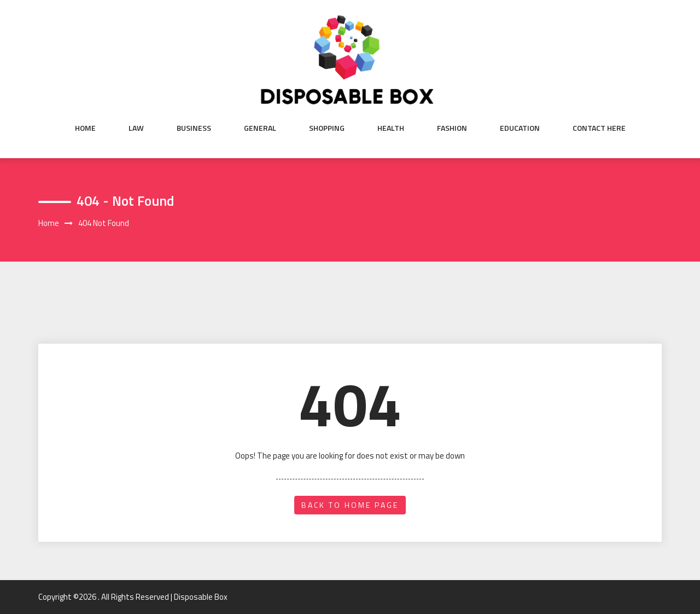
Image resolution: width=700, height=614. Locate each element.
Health (391, 128)
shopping (327, 128)
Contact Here (599, 128)
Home (85, 128)
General (260, 128)
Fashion (452, 128)
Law (136, 128)
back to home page (350, 505)
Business (194, 128)
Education (520, 128)
